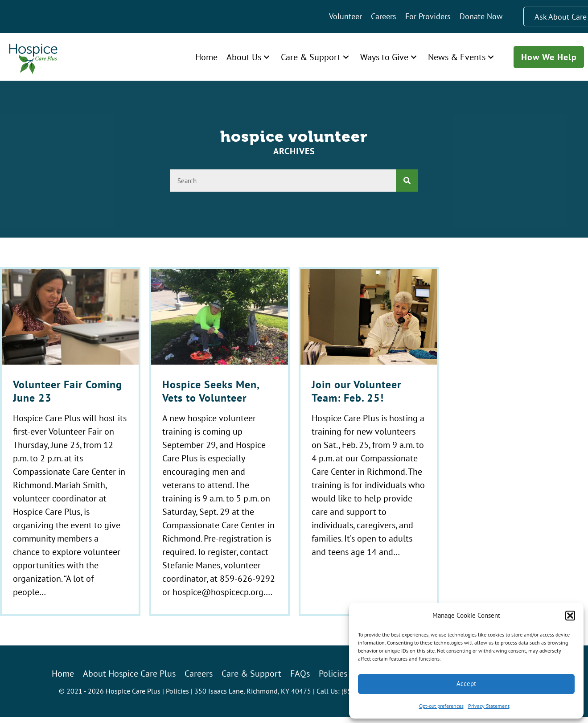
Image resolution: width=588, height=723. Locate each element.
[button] (570, 616)
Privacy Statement (489, 706)
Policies (177, 691)
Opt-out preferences (441, 706)
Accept (466, 684)
